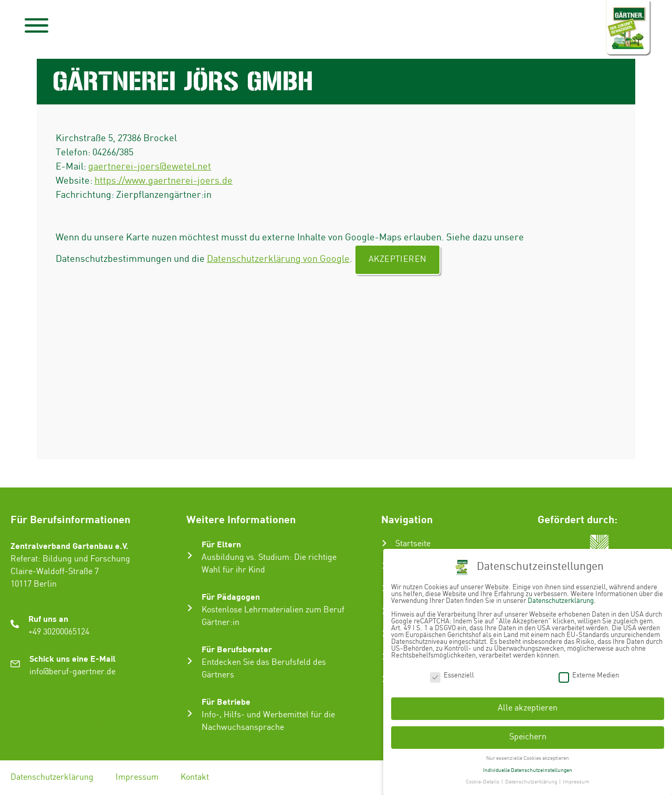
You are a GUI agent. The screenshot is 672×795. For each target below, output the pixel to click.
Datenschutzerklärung (52, 777)
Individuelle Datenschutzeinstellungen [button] (528, 769)
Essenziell (452, 675)
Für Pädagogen (231, 596)
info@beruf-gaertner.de (72, 672)
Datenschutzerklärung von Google (278, 259)
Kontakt (195, 777)
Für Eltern (221, 544)
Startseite (413, 544)
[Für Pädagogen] (190, 608)
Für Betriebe (226, 701)
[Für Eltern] (190, 555)
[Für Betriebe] (190, 713)
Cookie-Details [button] (483, 781)
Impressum (137, 777)
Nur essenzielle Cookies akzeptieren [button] (528, 758)
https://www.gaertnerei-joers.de (164, 181)
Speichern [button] (528, 736)
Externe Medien (589, 675)
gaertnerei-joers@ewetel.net (150, 167)
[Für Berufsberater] (190, 661)
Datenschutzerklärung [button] (532, 781)
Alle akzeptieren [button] (528, 708)
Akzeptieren (397, 259)
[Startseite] (384, 543)
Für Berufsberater (237, 649)
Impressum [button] (576, 781)
